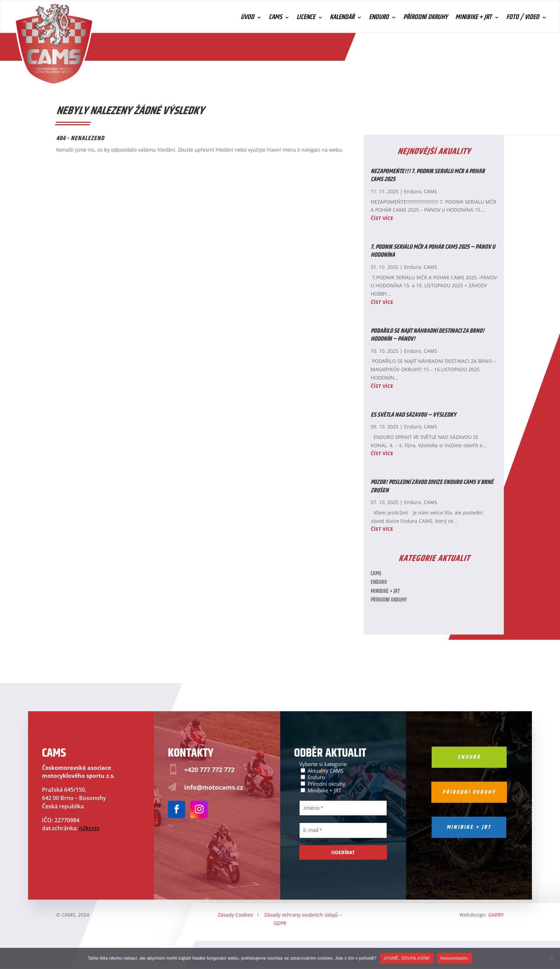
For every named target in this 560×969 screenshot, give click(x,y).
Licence (306, 19)
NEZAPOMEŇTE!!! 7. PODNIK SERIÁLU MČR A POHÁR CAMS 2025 (428, 175)
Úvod (247, 19)
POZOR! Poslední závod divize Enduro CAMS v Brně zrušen (432, 486)
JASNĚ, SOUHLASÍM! (407, 958)
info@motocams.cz (214, 787)
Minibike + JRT (473, 19)
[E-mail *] (343, 830)
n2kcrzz (89, 828)
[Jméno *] (343, 808)
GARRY (496, 915)
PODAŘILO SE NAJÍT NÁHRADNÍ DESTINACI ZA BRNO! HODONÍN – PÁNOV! (428, 335)
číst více (382, 218)
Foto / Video (523, 19)
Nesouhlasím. (455, 958)
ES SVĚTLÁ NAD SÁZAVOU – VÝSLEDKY (413, 415)
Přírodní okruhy (425, 19)
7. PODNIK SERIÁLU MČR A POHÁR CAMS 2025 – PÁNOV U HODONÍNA (433, 251)
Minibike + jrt (469, 827)
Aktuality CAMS (322, 770)
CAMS (275, 19)
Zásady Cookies (235, 915)
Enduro (379, 19)
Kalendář (342, 19)
